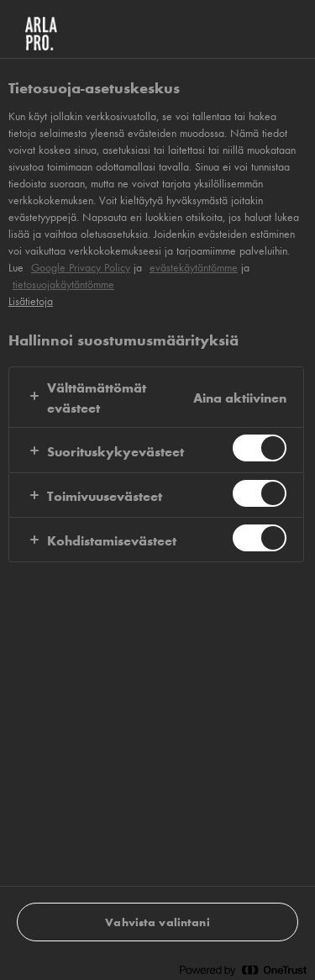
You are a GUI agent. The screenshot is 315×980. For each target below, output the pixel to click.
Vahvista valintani (157, 922)
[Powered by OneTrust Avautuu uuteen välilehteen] (243, 969)
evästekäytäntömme (194, 267)
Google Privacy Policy (81, 267)
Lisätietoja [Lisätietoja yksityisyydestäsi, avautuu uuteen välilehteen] (31, 301)
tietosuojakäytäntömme (63, 284)
